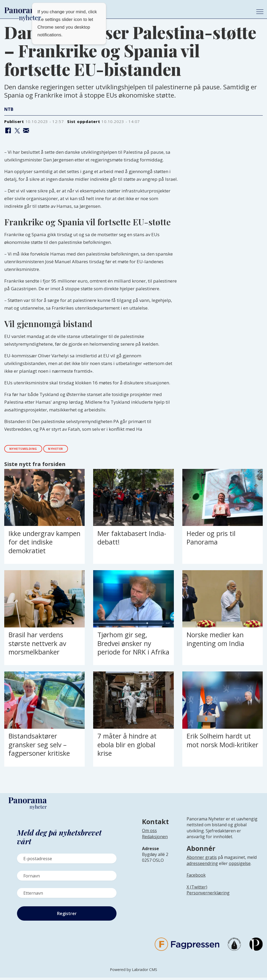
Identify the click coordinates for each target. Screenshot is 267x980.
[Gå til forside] (126, 10)
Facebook (196, 877)
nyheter (68, 450)
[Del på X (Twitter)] (17, 131)
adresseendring (202, 865)
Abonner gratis (202, 859)
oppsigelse (240, 865)
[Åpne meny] (260, 12)
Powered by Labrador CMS (133, 972)
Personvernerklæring (208, 895)
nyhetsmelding (28, 450)
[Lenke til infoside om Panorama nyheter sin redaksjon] (155, 843)
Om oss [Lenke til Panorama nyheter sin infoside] (149, 833)
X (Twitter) (197, 889)
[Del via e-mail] (26, 131)
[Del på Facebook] (8, 131)
